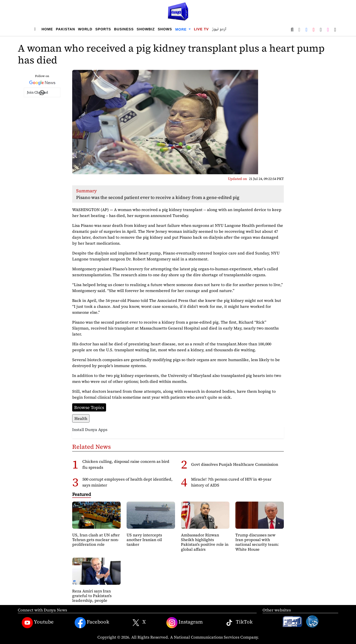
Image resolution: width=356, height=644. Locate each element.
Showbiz (146, 29)
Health (81, 418)
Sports (103, 29)
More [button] (182, 29)
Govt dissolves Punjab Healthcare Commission (235, 464)
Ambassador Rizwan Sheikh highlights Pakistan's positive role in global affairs (205, 542)
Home (47, 29)
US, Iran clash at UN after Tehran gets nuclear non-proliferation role (96, 540)
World (85, 29)
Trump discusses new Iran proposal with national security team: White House (257, 542)
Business (124, 29)
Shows (165, 29)
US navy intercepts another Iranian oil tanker (144, 540)
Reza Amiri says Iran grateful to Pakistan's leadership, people (92, 596)
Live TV (201, 29)
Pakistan (66, 29)
